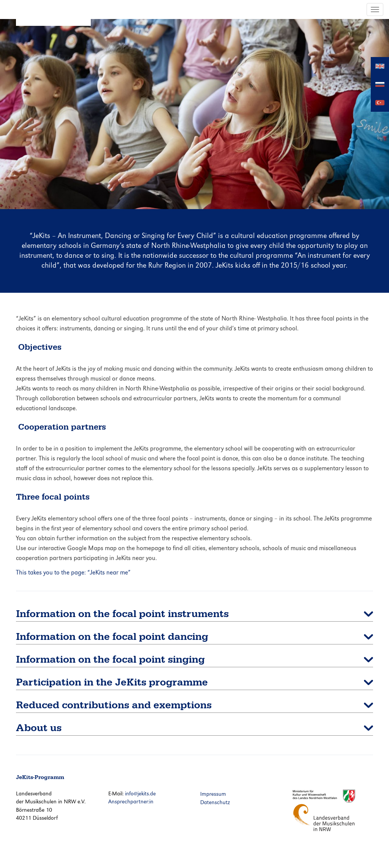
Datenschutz (215, 802)
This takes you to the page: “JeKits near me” (73, 572)
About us (39, 728)
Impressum (213, 794)
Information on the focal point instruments (122, 614)
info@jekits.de (140, 793)
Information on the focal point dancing (112, 637)
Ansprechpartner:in (131, 801)
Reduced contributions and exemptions (114, 705)
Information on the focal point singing (110, 659)
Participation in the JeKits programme (112, 682)
